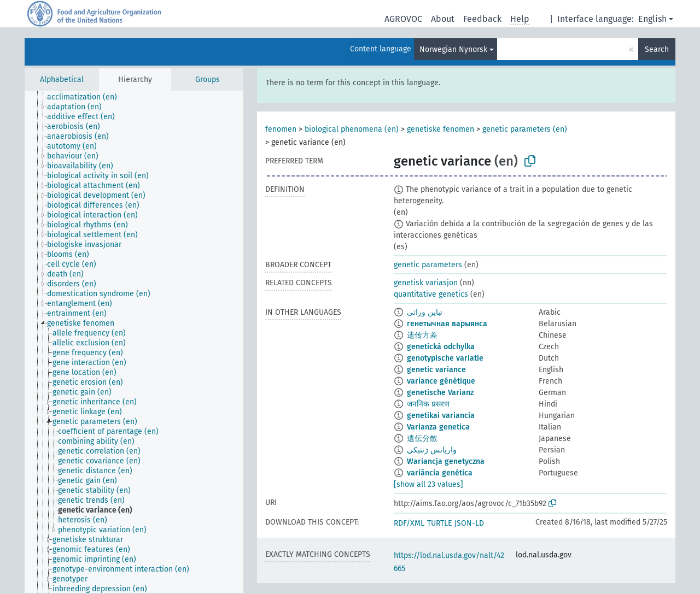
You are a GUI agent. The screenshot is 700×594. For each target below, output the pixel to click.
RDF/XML (409, 523)
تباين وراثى (425, 312)
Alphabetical (62, 80)
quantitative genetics (431, 294)
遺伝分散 (422, 439)
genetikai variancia (441, 416)
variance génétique (441, 381)
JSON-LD (469, 523)
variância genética (440, 473)
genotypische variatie (445, 358)
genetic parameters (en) (525, 129)
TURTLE (439, 523)
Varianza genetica (438, 427)
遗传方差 (422, 335)
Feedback (482, 19)
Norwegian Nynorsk (453, 49)
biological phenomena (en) (352, 129)
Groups (208, 80)
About (443, 19)
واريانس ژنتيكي (432, 450)
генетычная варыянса (447, 324)
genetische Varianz (440, 393)
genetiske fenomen (441, 129)
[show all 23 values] (428, 484)
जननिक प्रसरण (428, 404)
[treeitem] (87, 97)
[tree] (134, 342)
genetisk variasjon (426, 283)
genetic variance (436, 370)
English (652, 19)
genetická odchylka (441, 347)
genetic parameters (428, 265)
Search (657, 49)
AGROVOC (403, 19)
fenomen (281, 129)
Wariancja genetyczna (446, 461)
